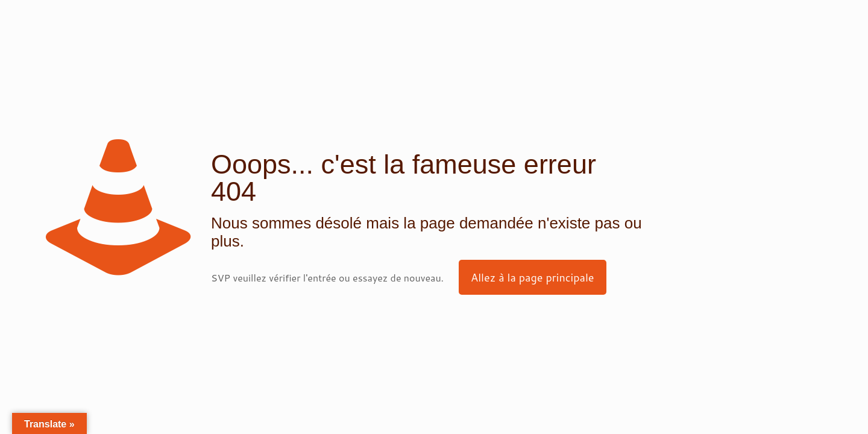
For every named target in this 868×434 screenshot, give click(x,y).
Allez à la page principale (533, 277)
